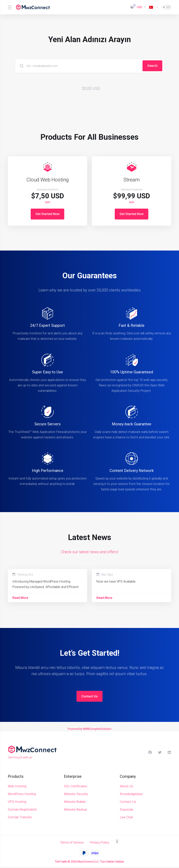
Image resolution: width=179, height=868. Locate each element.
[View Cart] (132, 7)
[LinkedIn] (169, 754)
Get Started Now (47, 214)
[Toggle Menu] (9, 7)
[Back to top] (118, 843)
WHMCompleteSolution (97, 730)
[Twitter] (160, 754)
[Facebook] (150, 754)
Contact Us (89, 697)
